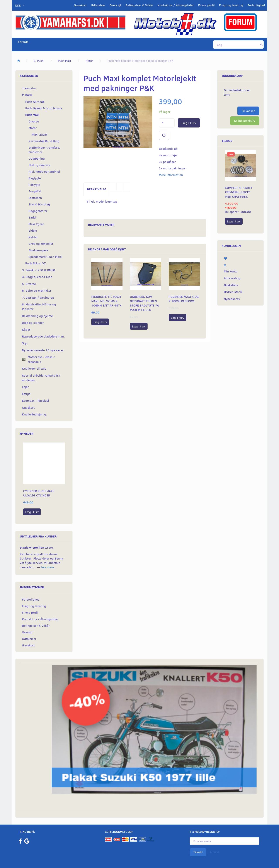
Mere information (171, 175)
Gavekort (80, 5)
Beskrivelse (97, 189)
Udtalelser (98, 5)
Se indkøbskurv (245, 121)
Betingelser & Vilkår (139, 5)
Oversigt (115, 5)
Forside (23, 42)
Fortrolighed (256, 5)
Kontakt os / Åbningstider (176, 5)
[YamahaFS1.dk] (70, 22)
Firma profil (206, 5)
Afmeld (214, 852)
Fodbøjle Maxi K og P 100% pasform (184, 299)
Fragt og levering (231, 5)
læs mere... (49, 567)
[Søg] (261, 45)
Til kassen (248, 111)
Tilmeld (198, 852)
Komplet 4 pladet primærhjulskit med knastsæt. (239, 192)
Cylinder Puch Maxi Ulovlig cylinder (38, 493)
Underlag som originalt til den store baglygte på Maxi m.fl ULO (144, 303)
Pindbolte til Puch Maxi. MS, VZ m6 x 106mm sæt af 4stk (106, 301)
